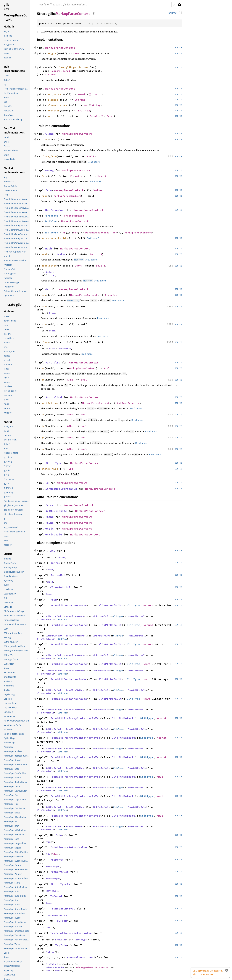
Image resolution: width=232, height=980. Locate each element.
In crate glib (13, 305)
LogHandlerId (10, 703)
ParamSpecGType (12, 813)
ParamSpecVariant (12, 944)
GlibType (133, 605)
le (43, 426)
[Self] (78, 266)
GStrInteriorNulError (13, 633)
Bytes (6, 585)
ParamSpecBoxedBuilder (16, 765)
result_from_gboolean (14, 532)
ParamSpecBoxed (12, 760)
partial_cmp (50, 403)
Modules (9, 312)
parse (6, 53)
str (80, 116)
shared (7, 373)
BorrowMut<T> (10, 186)
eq (43, 368)
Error (98, 94)
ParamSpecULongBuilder (15, 922)
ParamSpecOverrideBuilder (17, 861)
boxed (7, 316)
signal (6, 378)
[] (180, 13)
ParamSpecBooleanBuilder (17, 756)
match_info (9, 351)
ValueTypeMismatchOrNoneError (93, 967)
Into (59, 835)
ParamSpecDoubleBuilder (16, 782)
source (7, 382)
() (90, 94)
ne (43, 380)
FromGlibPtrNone (75, 616)
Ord (5, 102)
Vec (86, 105)
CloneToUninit (10, 190)
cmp (44, 295)
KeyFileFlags (10, 695)
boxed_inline (10, 321)
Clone (6, 76)
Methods (9, 27)
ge (43, 449)
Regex (6, 957)
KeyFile (7, 690)
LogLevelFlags (10, 708)
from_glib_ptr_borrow (14, 49)
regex (6, 369)
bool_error (9, 427)
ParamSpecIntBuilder (14, 835)
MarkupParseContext (15, 17)
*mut (77, 53)
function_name (11, 453)
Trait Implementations (14, 69)
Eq (5, 84)
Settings (180, 5)
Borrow (55, 563)
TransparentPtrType (56, 915)
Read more (94, 162)
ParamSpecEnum (12, 786)
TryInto (61, 945)
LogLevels (8, 712)
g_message (9, 479)
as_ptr (7, 31)
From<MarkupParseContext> (17, 89)
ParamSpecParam (12, 865)
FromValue (61, 940)
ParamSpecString (12, 883)
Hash (6, 98)
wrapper (8, 413)
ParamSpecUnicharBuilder (16, 931)
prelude (7, 360)
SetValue (51, 221)
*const (56, 71)
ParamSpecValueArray (14, 935)
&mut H (100, 266)
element (8, 36)
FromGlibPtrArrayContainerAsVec (75, 718)
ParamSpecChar (11, 769)
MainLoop (8, 730)
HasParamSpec (11, 93)
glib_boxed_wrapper (13, 505)
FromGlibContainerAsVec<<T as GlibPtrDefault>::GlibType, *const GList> (17, 199)
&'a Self (51, 74)
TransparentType (12, 282)
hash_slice (49, 266)
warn (6, 541)
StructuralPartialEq (13, 120)
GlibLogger (9, 664)
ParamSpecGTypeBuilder (15, 817)
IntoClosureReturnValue (15, 261)
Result (82, 94)
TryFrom (61, 921)
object (7, 356)
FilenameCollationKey (14, 616)
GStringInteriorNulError (15, 646)
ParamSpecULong (12, 918)
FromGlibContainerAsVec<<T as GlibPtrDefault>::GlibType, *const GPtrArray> (17, 204)
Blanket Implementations (14, 170)
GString (7, 638)
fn (64, 233)
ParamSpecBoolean (13, 751)
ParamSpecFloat (11, 804)
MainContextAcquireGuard (16, 721)
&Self (91, 156)
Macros (8, 422)
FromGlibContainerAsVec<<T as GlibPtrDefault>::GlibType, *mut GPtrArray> (17, 217)
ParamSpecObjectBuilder (16, 852)
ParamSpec (9, 747)
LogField (8, 699)
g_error (7, 466)
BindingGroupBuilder (14, 572)
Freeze (7, 146)
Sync (50, 523)
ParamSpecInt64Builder (15, 830)
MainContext (10, 716)
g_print (7, 484)
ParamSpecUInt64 (12, 905)
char (6, 325)
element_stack (11, 40)
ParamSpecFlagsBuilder (15, 800)
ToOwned (8, 278)
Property (8, 265)
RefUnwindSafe (11, 151)
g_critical (8, 457)
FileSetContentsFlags (14, 611)
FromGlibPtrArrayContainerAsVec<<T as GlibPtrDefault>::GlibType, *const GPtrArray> (17, 230)
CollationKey (10, 594)
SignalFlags (9, 970)
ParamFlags (9, 743)
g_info (7, 470)
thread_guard (10, 391)
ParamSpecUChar (12, 892)
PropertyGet (9, 269)
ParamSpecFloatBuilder (15, 808)
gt (43, 437)
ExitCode (8, 607)
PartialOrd (9, 111)
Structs (8, 554)
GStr (6, 629)
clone (6, 330)
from (45, 196)
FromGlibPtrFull (137, 616)
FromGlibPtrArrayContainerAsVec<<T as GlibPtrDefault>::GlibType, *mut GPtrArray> (17, 243)
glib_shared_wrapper (14, 514)
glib (6, 5)
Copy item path (94, 14)
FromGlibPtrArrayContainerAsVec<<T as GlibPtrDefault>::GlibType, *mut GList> (17, 239)
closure (7, 334)
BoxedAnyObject (12, 576)
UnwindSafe (9, 159)
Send (50, 517)
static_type (50, 469)
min (44, 324)
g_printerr (8, 488)
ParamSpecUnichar (13, 927)
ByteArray (8, 581)
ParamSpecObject (12, 848)
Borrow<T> (9, 182)
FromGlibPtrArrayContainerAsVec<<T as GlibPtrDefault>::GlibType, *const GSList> (17, 234)
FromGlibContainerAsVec (69, 605)
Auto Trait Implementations (14, 131)
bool (106, 368)
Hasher (61, 254)
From (49, 190)
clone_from (49, 156)
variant (7, 408)
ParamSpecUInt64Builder (16, 909)
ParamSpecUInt (11, 900)
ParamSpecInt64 (11, 826)
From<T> (8, 195)
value (6, 404)
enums (7, 343)
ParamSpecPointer (13, 874)
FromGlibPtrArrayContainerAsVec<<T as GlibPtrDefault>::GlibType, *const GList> (17, 226)
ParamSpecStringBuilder (15, 887)
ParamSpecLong (11, 839)
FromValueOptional (81, 957)
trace (6, 536)
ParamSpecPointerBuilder (16, 878)
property (8, 365)
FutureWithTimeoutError (15, 624)
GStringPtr (8, 655)
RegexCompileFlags (13, 962)
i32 (80, 111)
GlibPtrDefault (110, 605)
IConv (6, 668)
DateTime (8, 603)
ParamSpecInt (10, 822)
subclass (8, 386)
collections (9, 338)
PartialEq (8, 106)
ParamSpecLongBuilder (15, 843)
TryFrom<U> (9, 287)
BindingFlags (10, 563)
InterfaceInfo (10, 677)
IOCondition (9, 673)
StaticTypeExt (10, 274)
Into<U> (7, 256)
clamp (45, 342)
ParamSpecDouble (12, 778)
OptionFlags (9, 738)
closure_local (10, 440)
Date (6, 598)
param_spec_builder (55, 238)
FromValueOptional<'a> (15, 252)
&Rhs (70, 380)
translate (8, 395)
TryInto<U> (9, 296)
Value (98, 190)
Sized (52, 275)
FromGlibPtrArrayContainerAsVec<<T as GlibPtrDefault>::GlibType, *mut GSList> (17, 247)
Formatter (77, 176)
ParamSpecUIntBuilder (14, 913)
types (6, 400)
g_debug (8, 462)
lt (43, 414)
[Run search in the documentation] (104, 5)
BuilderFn (51, 233)
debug (7, 444)
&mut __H (96, 254)
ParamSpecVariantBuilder (16, 949)
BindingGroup (10, 568)
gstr (5, 519)
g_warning (8, 492)
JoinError (8, 681)
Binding (7, 559)
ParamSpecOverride (13, 857)
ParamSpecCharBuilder (15, 773)
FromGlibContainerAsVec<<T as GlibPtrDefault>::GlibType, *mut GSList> (17, 221)
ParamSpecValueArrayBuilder (17, 940)
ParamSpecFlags (12, 795)
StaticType (9, 115)
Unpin (6, 155)
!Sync (6, 142)
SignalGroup (9, 975)
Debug (7, 80)
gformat (7, 497)
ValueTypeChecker (55, 967)
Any (5, 177)
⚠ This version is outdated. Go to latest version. (208, 972)
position (8, 58)
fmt (44, 176)
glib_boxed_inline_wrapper (17, 501)
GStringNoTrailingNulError (16, 651)
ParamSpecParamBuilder (16, 870)
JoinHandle (9, 686)
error (6, 347)
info (6, 523)
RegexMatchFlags (12, 966)
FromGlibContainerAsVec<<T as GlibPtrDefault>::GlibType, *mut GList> (17, 212)
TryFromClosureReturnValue (17, 291)
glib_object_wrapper (13, 510)
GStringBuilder (11, 642)
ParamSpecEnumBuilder (15, 791)
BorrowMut (58, 575)
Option (122, 403)
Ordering (111, 295)
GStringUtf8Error (11, 659)
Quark (6, 953)
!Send (6, 137)
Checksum (9, 589)
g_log (6, 475)
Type (70, 469)
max (44, 306)
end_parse (9, 45)
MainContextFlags (12, 725)
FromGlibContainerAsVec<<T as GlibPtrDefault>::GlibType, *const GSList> (17, 208)
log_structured (11, 527)
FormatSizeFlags (11, 620)
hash (45, 254)
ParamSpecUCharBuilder (15, 896)
